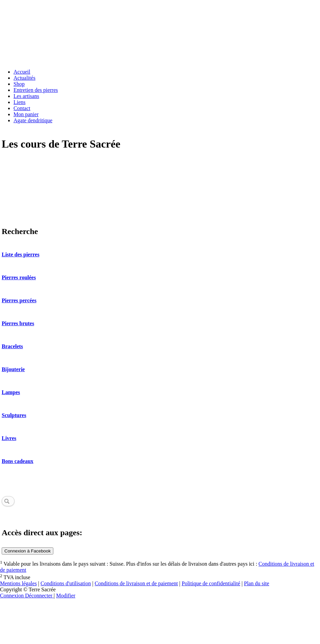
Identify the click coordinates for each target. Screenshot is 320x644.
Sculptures (14, 415)
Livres (9, 438)
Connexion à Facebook (28, 551)
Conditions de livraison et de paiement (136, 583)
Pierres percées (19, 300)
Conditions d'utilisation (66, 583)
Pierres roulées (19, 277)
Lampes (11, 392)
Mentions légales (18, 583)
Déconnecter (39, 596)
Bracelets (12, 346)
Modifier (66, 596)
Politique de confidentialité (211, 583)
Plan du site (257, 583)
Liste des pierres (21, 254)
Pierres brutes (18, 323)
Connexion (12, 596)
